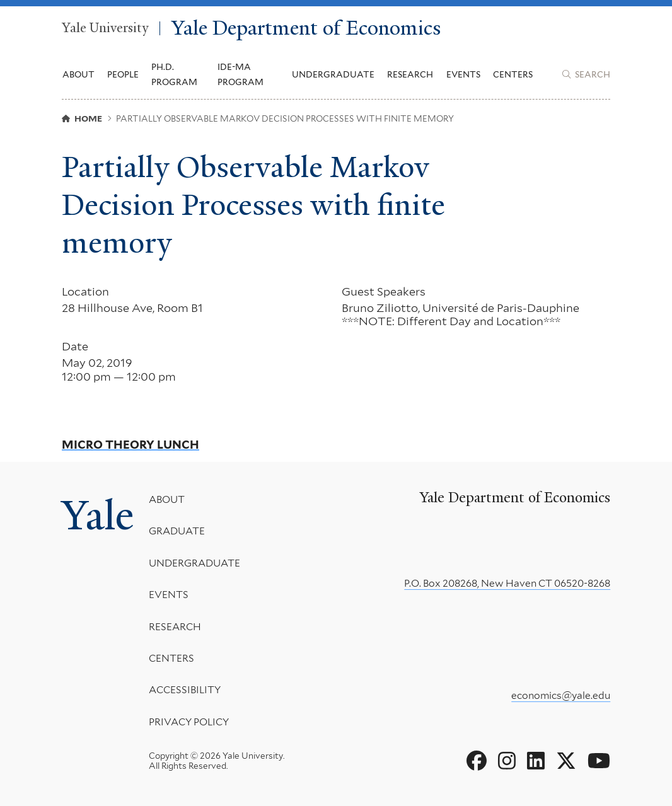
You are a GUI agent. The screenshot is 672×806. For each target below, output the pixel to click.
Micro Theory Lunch (130, 445)
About (167, 499)
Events (463, 74)
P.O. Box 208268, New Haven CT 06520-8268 (507, 583)
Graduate (177, 531)
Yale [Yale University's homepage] (98, 515)
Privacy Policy (189, 721)
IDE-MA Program (240, 74)
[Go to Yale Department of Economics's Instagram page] (507, 761)
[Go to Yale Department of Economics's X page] (566, 761)
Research (175, 626)
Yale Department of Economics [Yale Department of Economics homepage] (306, 28)
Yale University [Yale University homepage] (105, 28)
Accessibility (185, 690)
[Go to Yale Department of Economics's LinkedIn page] (536, 761)
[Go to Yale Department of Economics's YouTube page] (599, 761)
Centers (513, 74)
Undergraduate (194, 562)
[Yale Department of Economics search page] (586, 74)
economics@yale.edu (561, 695)
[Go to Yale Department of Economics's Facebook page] (477, 761)
